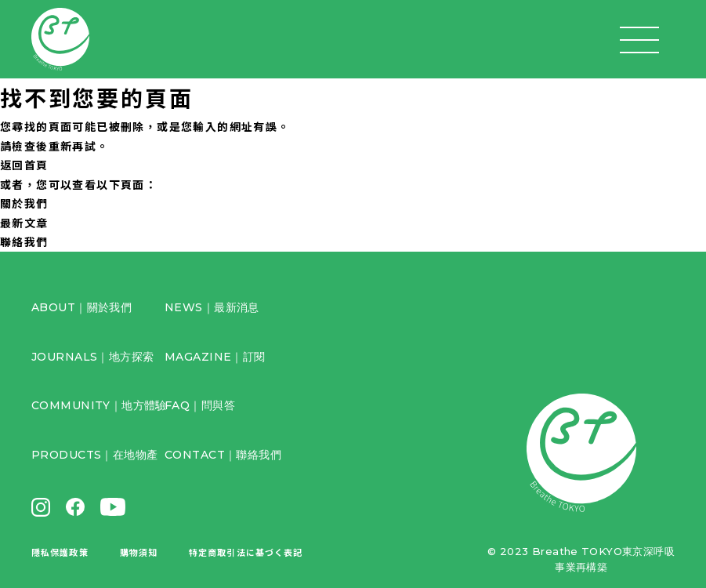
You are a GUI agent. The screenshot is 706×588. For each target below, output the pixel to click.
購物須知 (139, 552)
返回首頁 (24, 165)
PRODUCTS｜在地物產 (94, 455)
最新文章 (24, 223)
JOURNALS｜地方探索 (92, 357)
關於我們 (24, 203)
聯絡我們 (24, 241)
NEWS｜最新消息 (212, 307)
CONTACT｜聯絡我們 (223, 455)
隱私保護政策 (60, 552)
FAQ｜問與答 (200, 405)
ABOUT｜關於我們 (81, 307)
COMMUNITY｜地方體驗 (99, 405)
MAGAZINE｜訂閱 (215, 357)
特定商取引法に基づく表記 (246, 552)
